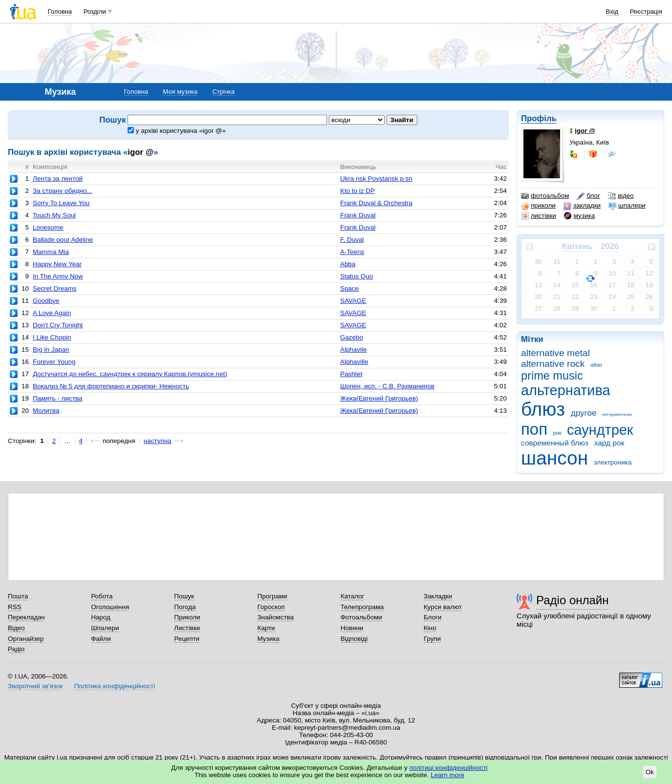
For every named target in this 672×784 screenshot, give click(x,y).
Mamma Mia (51, 252)
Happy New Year (57, 264)
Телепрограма (362, 607)
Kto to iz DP (358, 191)
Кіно (430, 628)
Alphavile (354, 350)
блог (588, 196)
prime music (552, 376)
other (596, 365)
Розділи (95, 11)
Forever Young (54, 362)
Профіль (539, 118)
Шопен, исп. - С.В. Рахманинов (387, 386)
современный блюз (555, 443)
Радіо (16, 649)
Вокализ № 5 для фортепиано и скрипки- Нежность (111, 386)
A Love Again (52, 313)
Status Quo (357, 276)
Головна (60, 11)
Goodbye (46, 301)
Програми (272, 596)
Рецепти (187, 639)
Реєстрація (646, 11)
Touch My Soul (54, 215)
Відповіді (354, 639)
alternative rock (553, 364)
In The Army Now (58, 276)
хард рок (609, 443)
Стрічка (223, 92)
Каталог (353, 596)
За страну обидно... (63, 191)
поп (534, 429)
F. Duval (352, 240)
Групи (432, 639)
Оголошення (110, 607)
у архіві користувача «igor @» (177, 131)
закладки (582, 206)
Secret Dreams (55, 288)
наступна (158, 441)
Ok (650, 772)
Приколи (187, 617)
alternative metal (555, 353)
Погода (185, 607)
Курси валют (443, 607)
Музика (268, 639)
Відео (16, 628)
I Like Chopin (52, 337)
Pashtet (351, 374)
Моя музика (180, 92)
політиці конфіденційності (449, 768)
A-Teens (352, 252)
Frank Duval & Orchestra (376, 203)
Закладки (438, 596)
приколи (538, 206)
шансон (554, 458)
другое (584, 413)
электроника (613, 462)
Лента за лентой (58, 179)
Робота (102, 596)
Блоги (433, 617)
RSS (15, 607)
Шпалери (105, 628)
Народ (101, 617)
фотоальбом (545, 196)
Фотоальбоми (361, 617)
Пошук (184, 596)
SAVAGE (353, 301)
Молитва (46, 411)
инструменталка (617, 414)
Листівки (187, 628)
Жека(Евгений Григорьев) (379, 398)
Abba (348, 264)
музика (579, 216)
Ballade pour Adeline (63, 240)
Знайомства (275, 617)
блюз (543, 409)
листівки (539, 216)
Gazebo (352, 337)
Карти (266, 628)
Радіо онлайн (573, 600)
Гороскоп (271, 607)
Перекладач (26, 617)
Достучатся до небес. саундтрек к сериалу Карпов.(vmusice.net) (130, 374)
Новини (352, 628)
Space (349, 288)
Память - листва (57, 398)
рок (557, 433)
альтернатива (566, 390)
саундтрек (600, 430)
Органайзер (26, 639)
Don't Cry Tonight (58, 325)
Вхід (612, 11)
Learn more (447, 775)
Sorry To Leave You (61, 203)
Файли (101, 639)
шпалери (627, 206)
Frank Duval (358, 215)
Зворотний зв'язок (35, 686)
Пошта (18, 596)
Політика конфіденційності (115, 686)
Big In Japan (51, 350)
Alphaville (354, 362)
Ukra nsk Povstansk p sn (376, 179)
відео (621, 196)
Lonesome (48, 227)
